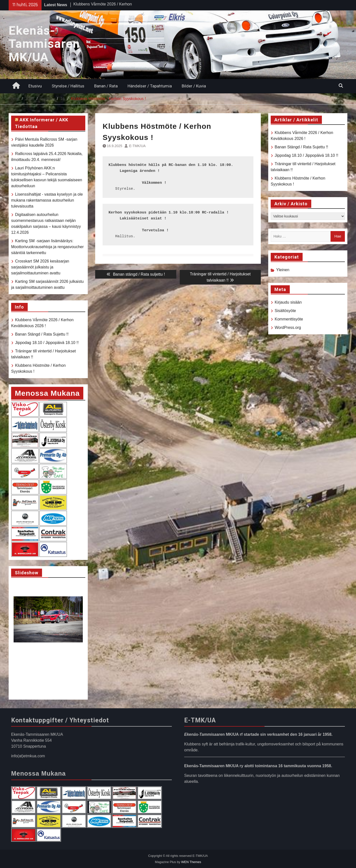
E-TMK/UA (137, 146)
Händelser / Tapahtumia (150, 86)
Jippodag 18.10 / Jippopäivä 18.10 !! (306, 155)
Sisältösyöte (285, 311)
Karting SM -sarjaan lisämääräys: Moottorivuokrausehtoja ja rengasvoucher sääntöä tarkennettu (47, 247)
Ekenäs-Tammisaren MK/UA (44, 44)
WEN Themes (191, 862)
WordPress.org (288, 328)
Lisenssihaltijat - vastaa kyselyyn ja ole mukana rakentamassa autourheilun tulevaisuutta (47, 200)
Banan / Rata (106, 86)
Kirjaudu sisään (288, 302)
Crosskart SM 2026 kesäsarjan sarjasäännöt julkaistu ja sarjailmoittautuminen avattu (40, 267)
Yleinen (283, 270)
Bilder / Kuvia (194, 86)
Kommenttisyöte (289, 319)
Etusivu (35, 86)
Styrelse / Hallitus (68, 86)
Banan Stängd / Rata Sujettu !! (301, 147)
